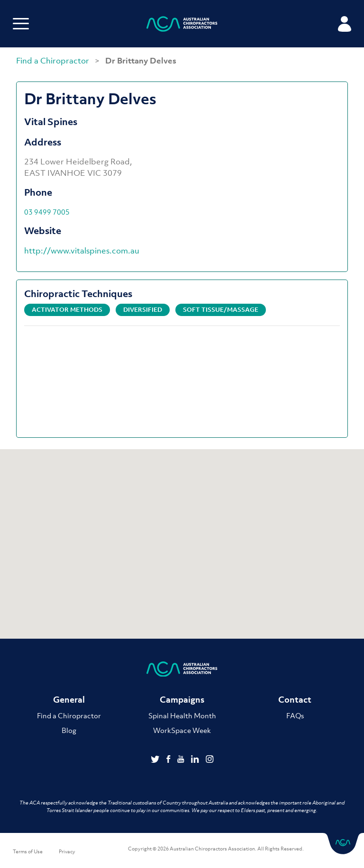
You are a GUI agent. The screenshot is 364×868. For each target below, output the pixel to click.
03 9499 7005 (47, 212)
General (69, 700)
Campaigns (182, 700)
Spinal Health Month (182, 715)
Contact (295, 700)
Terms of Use (28, 851)
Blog (69, 730)
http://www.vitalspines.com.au (82, 251)
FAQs (295, 715)
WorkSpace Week (182, 730)
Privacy (67, 851)
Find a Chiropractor (54, 61)
